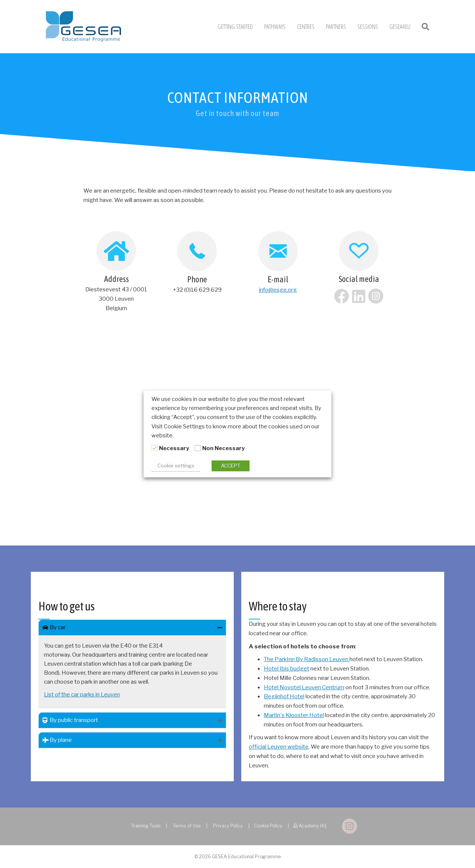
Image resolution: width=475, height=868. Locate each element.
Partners (336, 26)
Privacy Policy (228, 826)
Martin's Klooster (286, 715)
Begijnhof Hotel (284, 696)
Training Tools (146, 826)
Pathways (275, 26)
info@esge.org (278, 290)
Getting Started (235, 26)
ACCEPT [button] (231, 466)
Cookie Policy (268, 826)
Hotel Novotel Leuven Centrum (304, 687)
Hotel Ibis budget (287, 669)
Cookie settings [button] (176, 466)
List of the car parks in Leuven (82, 695)
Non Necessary (223, 448)
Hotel (316, 715)
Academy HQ (313, 826)
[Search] (423, 27)
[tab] (132, 628)
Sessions (368, 26)
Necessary (174, 448)
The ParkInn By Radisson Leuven (307, 659)
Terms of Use (187, 826)
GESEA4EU (400, 26)
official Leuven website (279, 747)
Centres (306, 26)
